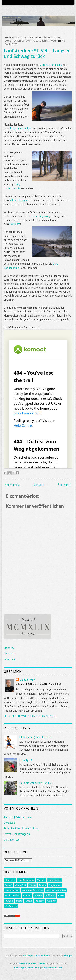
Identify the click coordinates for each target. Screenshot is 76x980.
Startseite (39, 485)
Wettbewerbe (11, 906)
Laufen (56, 38)
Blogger (68, 956)
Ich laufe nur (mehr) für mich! (36, 737)
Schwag (26, 41)
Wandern (40, 901)
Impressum (10, 659)
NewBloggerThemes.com (27, 968)
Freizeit (9, 885)
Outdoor (27, 896)
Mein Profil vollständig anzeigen (30, 716)
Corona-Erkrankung (51, 65)
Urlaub (29, 901)
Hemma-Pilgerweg (39, 216)
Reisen (61, 896)
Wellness (51, 901)
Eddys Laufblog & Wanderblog (21, 828)
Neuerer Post (12, 485)
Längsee (47, 38)
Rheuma (9, 901)
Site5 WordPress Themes (32, 963)
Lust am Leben (12, 890)
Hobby (33, 885)
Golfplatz (15, 224)
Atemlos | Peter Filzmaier (18, 817)
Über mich (10, 654)
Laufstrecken (13, 41)
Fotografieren (54, 880)
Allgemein (10, 880)
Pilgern (38, 896)
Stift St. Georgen (18, 200)
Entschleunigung (26, 880)
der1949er (28, 680)
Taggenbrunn (39, 41)
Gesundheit (21, 885)
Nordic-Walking (13, 896)
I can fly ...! (26, 760)
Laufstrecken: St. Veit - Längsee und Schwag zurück (37, 53)
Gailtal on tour (12, 840)
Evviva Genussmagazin (17, 834)
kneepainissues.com (52, 968)
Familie (41, 880)
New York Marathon (56, 890)
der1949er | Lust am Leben (37, 956)
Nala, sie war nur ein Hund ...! (36, 783)
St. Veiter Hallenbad (20, 128)
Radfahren (50, 896)
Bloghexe (9, 823)
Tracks (52, 41)
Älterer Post (65, 485)
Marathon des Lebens (33, 890)
